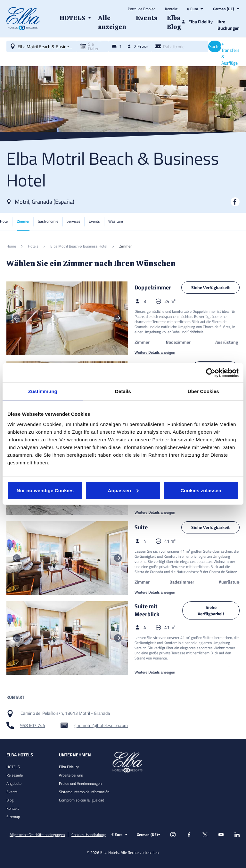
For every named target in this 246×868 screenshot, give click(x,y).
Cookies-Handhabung (89, 835)
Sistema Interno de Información (84, 792)
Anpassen (123, 490)
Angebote (14, 783)
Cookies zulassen (201, 490)
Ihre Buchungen (229, 25)
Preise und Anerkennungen (80, 783)
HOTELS (13, 767)
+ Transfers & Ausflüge (230, 53)
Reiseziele (15, 775)
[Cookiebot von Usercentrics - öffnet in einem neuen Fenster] (211, 373)
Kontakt (171, 9)
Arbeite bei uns (71, 775)
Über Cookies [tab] (203, 391)
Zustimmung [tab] (43, 391)
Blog (10, 800)
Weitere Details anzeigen (155, 352)
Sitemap (13, 817)
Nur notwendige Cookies (45, 490)
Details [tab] (123, 391)
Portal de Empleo (142, 9)
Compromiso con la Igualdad (82, 800)
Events (12, 792)
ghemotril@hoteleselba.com (101, 725)
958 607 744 (33, 725)
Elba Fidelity (69, 767)
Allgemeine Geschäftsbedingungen (37, 835)
